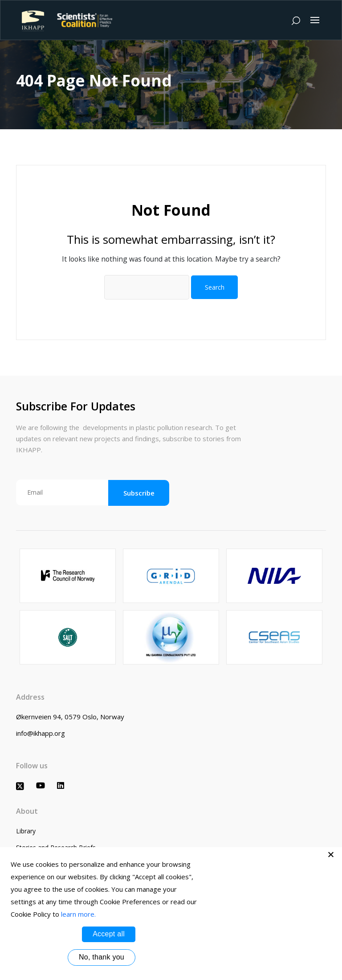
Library (26, 831)
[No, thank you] (331, 854)
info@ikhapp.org (41, 733)
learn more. (78, 914)
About (27, 811)
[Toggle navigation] (315, 20)
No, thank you (102, 957)
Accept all (109, 934)
